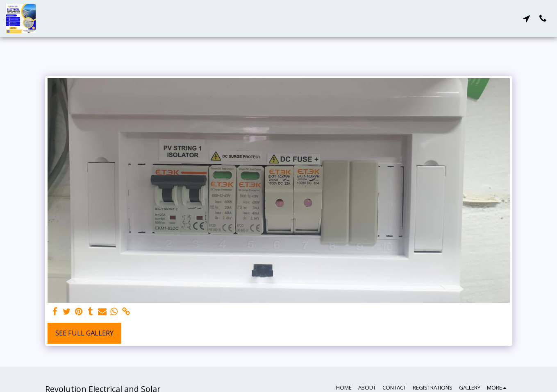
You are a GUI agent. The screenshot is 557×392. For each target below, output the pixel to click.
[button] (526, 18)
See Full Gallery (84, 333)
